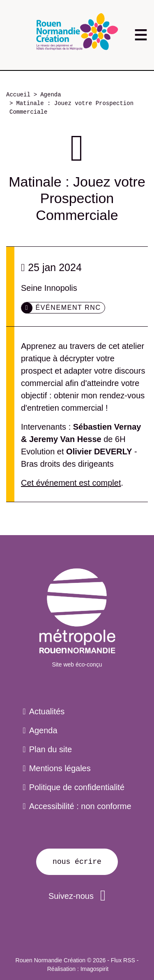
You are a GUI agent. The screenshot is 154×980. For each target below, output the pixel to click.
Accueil (18, 95)
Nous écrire (77, 862)
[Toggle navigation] (141, 35)
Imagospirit (94, 969)
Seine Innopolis (49, 288)
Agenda (51, 95)
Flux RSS (123, 960)
